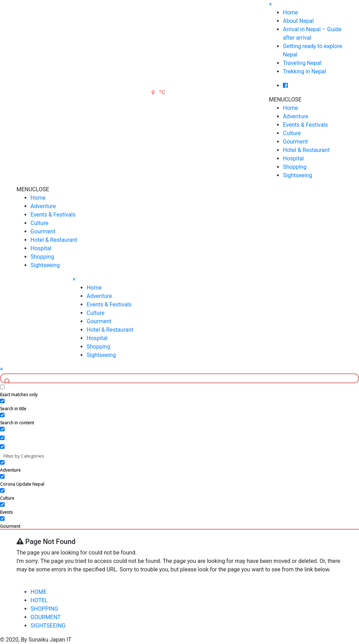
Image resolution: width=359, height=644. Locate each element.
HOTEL (39, 600)
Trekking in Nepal (304, 71)
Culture (292, 133)
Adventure (296, 116)
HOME (38, 592)
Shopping (295, 167)
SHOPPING (44, 609)
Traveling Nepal (302, 63)
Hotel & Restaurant (306, 150)
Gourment (295, 142)
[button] (285, 99)
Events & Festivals (305, 125)
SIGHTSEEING (48, 626)
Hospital (293, 158)
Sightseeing (297, 175)
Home (290, 12)
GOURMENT (46, 617)
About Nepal (298, 21)
